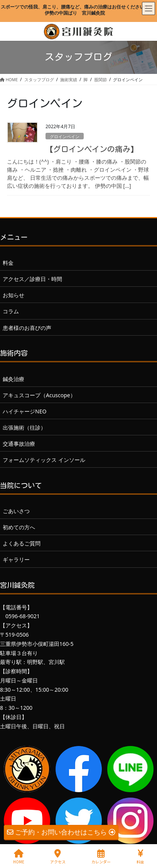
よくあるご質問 (22, 543)
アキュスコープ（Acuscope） (39, 395)
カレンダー (101, 857)
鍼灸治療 (14, 379)
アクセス (58, 857)
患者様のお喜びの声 (27, 328)
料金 (8, 263)
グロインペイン (65, 136)
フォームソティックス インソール (44, 460)
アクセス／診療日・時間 (32, 279)
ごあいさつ (16, 511)
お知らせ (14, 295)
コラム (11, 311)
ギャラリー (16, 559)
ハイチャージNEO (24, 411)
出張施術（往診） (24, 427)
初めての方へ (19, 527)
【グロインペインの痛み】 (92, 149)
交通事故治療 (19, 444)
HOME (19, 857)
